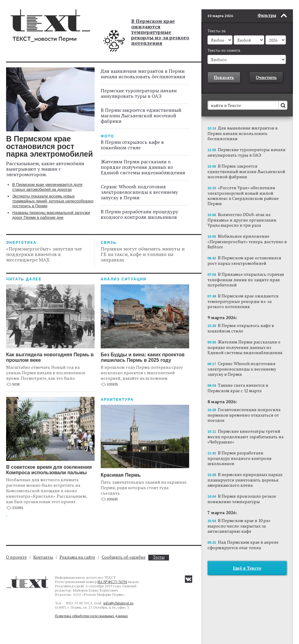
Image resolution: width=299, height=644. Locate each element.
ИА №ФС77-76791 (112, 582)
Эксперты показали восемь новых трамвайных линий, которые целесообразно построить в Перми (53, 201)
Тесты (159, 557)
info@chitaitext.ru (118, 603)
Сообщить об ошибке (124, 557)
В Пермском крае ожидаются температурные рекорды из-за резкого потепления (160, 32)
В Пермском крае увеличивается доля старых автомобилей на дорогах (47, 187)
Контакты (43, 557)
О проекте (16, 557)
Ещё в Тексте (247, 559)
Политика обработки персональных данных (91, 616)
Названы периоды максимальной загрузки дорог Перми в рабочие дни (51, 215)
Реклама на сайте (77, 557)
